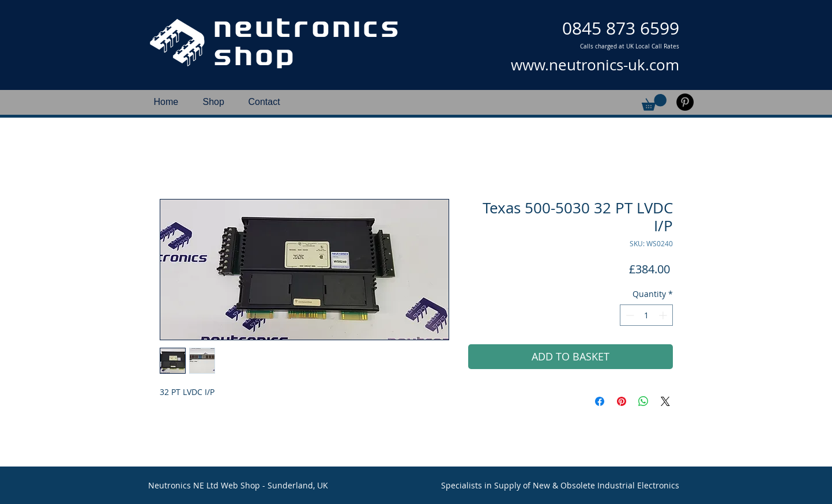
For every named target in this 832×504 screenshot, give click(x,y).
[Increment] (664, 315)
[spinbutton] (646, 315)
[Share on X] (665, 401)
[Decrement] (629, 315)
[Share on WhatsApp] (643, 401)
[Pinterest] (685, 102)
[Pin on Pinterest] (622, 401)
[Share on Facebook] (600, 401)
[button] (654, 102)
